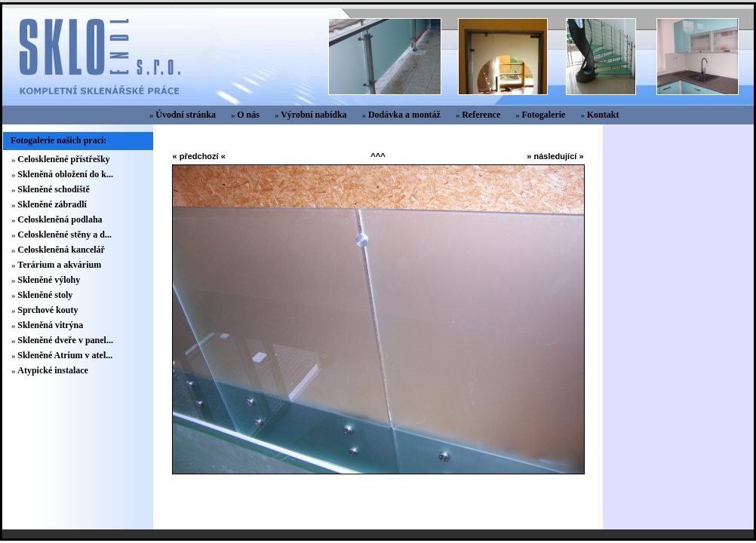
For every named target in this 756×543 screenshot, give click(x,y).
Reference (481, 115)
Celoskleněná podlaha (60, 219)
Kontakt (603, 115)
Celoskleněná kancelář (61, 250)
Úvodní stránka (186, 115)
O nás (248, 115)
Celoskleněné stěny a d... (65, 235)
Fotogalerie (543, 115)
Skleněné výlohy (49, 280)
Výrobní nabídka (314, 115)
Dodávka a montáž (404, 115)
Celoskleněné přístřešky (63, 159)
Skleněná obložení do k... (65, 174)
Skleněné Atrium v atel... (65, 355)
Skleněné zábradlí (52, 204)
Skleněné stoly (45, 295)
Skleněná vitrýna (50, 325)
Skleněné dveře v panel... (65, 340)
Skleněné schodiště (54, 189)
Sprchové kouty (48, 310)
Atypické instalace (53, 370)
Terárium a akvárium (59, 265)
